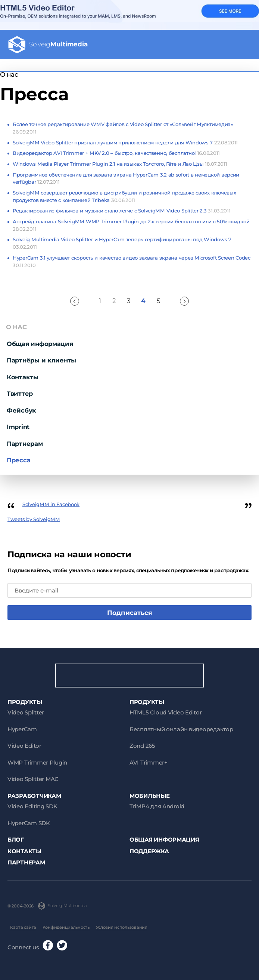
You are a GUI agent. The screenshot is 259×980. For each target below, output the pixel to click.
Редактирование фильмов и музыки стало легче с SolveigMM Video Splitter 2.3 (122, 211)
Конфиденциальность (66, 927)
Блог (16, 840)
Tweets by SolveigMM (34, 519)
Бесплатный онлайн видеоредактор (181, 729)
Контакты (23, 377)
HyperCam (22, 729)
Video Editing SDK (32, 806)
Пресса (18, 460)
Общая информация (40, 344)
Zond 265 (142, 746)
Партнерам (25, 444)
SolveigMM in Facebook (51, 504)
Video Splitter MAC (33, 779)
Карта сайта (23, 927)
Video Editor (24, 746)
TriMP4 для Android (157, 806)
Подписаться (130, 613)
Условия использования (122, 927)
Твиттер (20, 393)
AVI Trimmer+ (149, 762)
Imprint (18, 427)
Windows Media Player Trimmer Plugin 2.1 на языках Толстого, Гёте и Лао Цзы (120, 164)
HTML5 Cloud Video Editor (166, 712)
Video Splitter (26, 712)
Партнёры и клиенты (41, 360)
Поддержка (149, 851)
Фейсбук (21, 410)
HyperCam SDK (29, 823)
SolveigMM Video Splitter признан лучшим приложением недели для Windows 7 (125, 143)
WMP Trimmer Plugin (37, 762)
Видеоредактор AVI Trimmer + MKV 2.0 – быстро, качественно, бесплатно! (116, 153)
